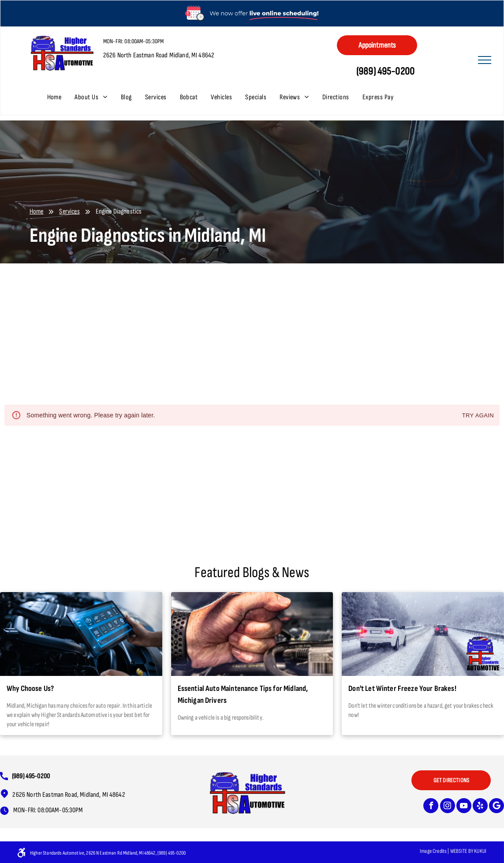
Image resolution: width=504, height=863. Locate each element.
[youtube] (464, 807)
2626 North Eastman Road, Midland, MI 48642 (69, 795)
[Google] (497, 807)
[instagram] (448, 807)
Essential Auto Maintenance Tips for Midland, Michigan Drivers (243, 694)
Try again (478, 416)
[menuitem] (61, 98)
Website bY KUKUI (468, 851)
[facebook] (431, 807)
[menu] (485, 60)
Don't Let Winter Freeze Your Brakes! (402, 689)
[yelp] (480, 807)
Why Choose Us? (30, 689)
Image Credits (433, 851)
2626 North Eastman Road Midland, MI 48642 (159, 55)
